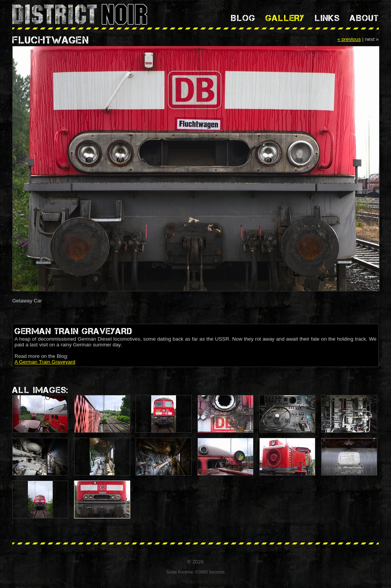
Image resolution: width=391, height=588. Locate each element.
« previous (349, 39)
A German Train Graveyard (45, 362)
